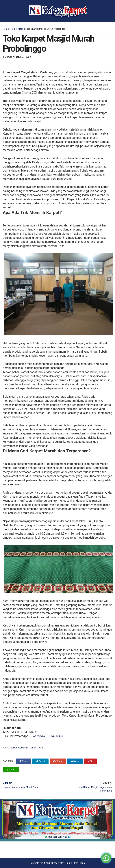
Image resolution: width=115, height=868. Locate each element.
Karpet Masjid (18, 29)
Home (6, 29)
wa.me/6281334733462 (48, 736)
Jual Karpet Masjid (19, 748)
